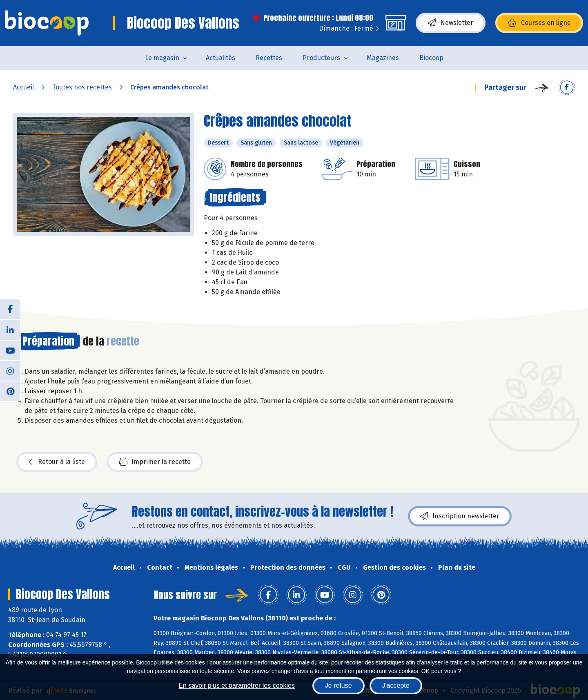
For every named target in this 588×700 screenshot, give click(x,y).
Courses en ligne (539, 23)
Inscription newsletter (460, 516)
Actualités (220, 58)
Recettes (269, 58)
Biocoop (431, 58)
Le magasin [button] (162, 58)
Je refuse (339, 686)
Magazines (383, 58)
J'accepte (396, 686)
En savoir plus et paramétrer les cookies (237, 686)
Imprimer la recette (155, 462)
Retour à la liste (57, 462)
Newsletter (451, 23)
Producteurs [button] (321, 58)
